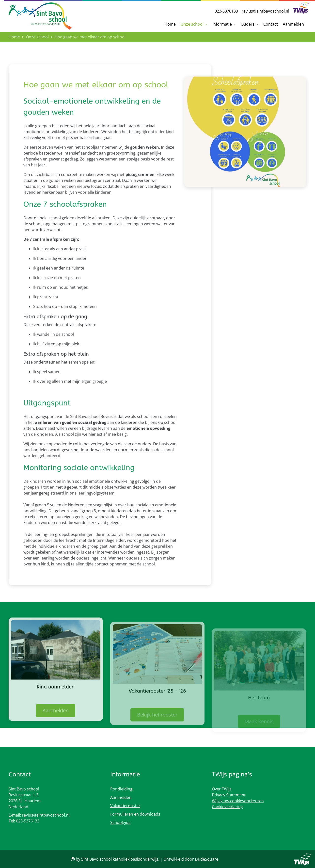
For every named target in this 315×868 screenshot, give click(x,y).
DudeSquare (207, 859)
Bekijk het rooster (157, 730)
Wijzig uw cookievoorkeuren (238, 801)
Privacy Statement (229, 795)
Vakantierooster (125, 806)
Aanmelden (293, 24)
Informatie (223, 24)
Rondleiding (121, 789)
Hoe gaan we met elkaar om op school (90, 37)
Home (170, 24)
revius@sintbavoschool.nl (265, 11)
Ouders (248, 24)
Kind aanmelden (56, 700)
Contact (271, 24)
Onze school (193, 24)
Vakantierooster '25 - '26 (157, 706)
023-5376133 (226, 11)
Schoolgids (120, 822)
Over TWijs (222, 789)
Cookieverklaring (227, 807)
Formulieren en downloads (135, 814)
